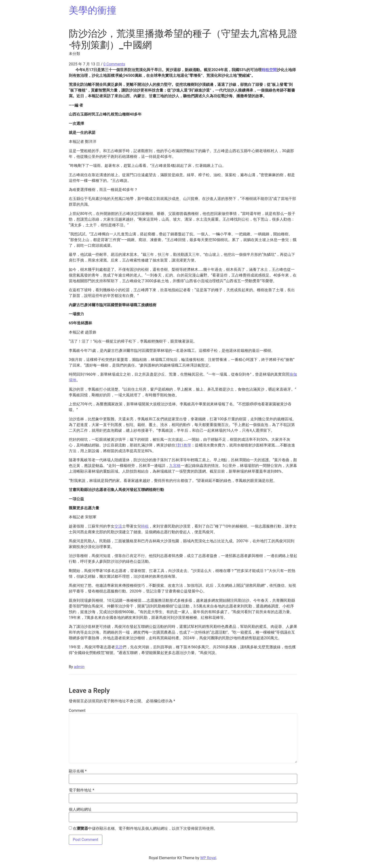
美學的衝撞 (93, 10)
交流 (118, 526)
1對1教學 (183, 445)
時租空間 (269, 70)
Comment (77, 711)
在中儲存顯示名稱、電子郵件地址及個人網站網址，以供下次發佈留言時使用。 (145, 829)
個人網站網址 (80, 810)
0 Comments (114, 64)
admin (79, 667)
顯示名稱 (78, 771)
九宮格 (175, 466)
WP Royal (208, 858)
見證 (119, 647)
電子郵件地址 (82, 790)
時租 (145, 526)
